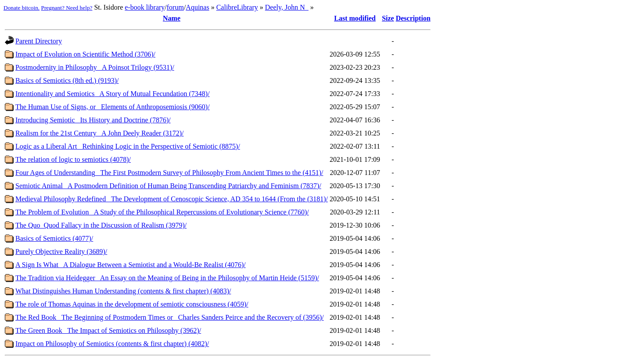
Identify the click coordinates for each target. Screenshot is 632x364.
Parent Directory (39, 41)
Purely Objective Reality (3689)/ (61, 252)
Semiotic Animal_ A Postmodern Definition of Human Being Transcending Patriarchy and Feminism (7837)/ (168, 186)
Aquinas (197, 7)
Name (172, 18)
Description (413, 18)
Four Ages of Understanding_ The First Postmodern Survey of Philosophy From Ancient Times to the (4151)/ (169, 173)
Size (388, 18)
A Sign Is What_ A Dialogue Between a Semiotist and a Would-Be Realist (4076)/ (131, 265)
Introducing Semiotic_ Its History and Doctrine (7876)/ (93, 120)
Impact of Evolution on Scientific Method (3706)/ (85, 54)
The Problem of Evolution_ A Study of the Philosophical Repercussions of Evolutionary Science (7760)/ (162, 212)
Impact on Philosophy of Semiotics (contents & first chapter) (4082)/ (112, 344)
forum (175, 7)
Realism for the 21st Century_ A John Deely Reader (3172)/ (99, 133)
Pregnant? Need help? (67, 8)
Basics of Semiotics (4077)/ (54, 238)
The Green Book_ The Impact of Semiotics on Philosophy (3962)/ (108, 330)
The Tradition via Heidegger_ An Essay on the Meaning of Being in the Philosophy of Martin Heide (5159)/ (167, 278)
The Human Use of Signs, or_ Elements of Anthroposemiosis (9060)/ (113, 107)
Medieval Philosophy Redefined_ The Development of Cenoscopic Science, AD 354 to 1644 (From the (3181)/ (172, 199)
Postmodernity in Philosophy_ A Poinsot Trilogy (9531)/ (95, 67)
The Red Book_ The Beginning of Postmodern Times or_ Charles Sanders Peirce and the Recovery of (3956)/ (170, 317)
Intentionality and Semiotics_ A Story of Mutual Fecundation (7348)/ (113, 94)
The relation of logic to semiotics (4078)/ (73, 159)
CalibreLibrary (237, 7)
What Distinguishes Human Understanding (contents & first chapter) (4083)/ (123, 291)
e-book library (145, 7)
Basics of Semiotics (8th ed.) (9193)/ (67, 80)
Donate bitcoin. (22, 8)
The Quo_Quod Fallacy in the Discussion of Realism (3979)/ (101, 225)
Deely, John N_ (287, 7)
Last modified (355, 18)
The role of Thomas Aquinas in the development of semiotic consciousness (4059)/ (132, 304)
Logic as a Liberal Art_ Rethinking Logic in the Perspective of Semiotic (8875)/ (128, 146)
